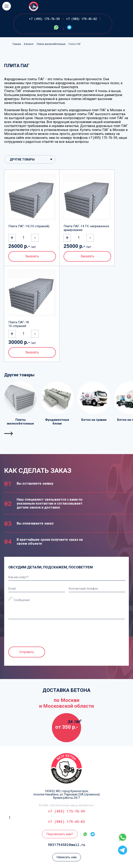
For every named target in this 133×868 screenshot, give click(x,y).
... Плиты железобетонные (50, 44)
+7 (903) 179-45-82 (81, 19)
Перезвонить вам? (60, 834)
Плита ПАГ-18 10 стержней (19, 324)
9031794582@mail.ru (66, 845)
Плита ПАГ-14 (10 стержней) (29, 226)
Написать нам (67, 857)
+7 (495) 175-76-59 (44, 19)
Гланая (17, 44)
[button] (9, 433)
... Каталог (28, 44)
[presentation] (40, 632)
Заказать (32, 256)
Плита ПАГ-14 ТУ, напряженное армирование (86, 228)
